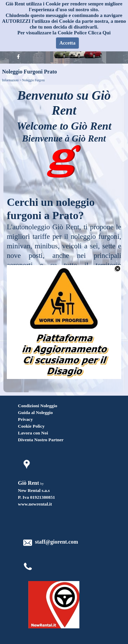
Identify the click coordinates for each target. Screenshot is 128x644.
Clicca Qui (99, 33)
